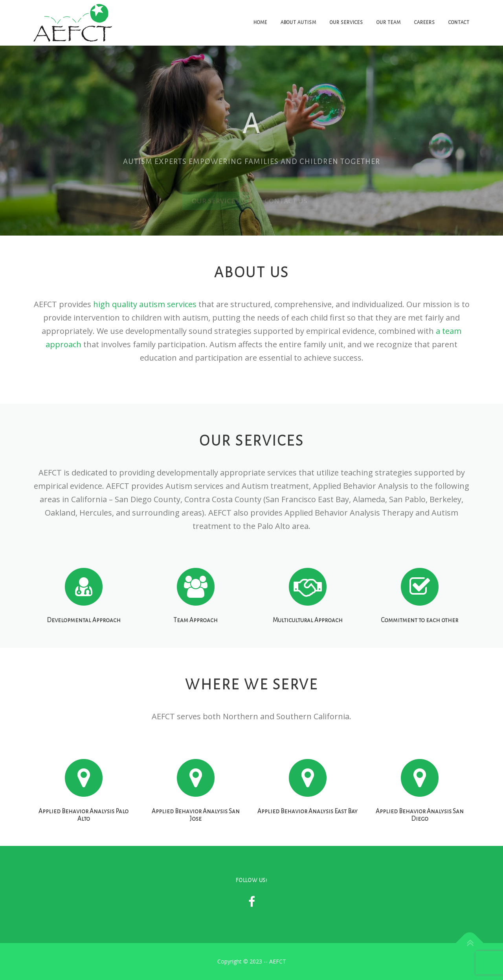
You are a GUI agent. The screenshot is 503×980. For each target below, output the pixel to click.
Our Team (389, 23)
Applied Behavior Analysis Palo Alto (84, 841)
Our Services (346, 23)
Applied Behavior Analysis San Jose (196, 841)
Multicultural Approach (308, 643)
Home (260, 23)
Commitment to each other (419, 643)
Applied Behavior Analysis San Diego (420, 841)
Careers (425, 23)
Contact (459, 23)
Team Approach (196, 643)
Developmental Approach (84, 643)
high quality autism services (145, 304)
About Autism (298, 23)
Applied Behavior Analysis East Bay (307, 837)
